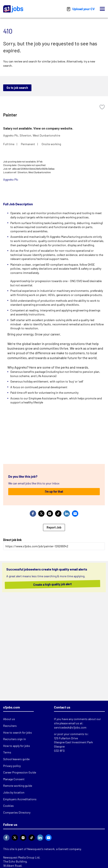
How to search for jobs (18, 732)
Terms (7, 752)
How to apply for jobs (17, 746)
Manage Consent (14, 779)
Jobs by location (14, 792)
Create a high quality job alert (49, 584)
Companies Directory (17, 812)
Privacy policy (12, 766)
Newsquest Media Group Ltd (21, 857)
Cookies (8, 806)
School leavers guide (16, 759)
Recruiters (10, 726)
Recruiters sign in (15, 739)
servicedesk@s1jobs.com (70, 727)
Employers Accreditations (20, 799)
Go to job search (17, 88)
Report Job (54, 527)
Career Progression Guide (20, 772)
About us (9, 719)
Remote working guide (18, 786)
